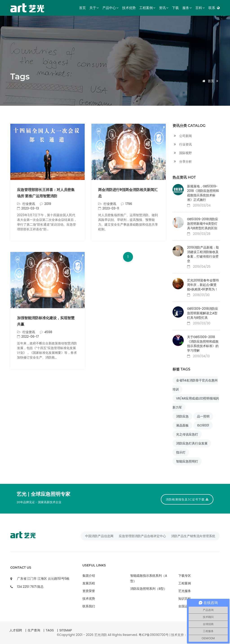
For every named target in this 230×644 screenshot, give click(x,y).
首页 (82, 8)
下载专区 (185, 576)
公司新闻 (182, 136)
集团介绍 (89, 576)
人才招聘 (16, 630)
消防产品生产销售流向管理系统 (193, 536)
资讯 (164, 8)
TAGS (50, 630)
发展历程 (89, 583)
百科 (200, 8)
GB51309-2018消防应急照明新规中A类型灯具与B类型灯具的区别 (203, 224)
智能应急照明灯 (187, 461)
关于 (94, 8)
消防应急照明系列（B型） (149, 589)
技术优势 (129, 8)
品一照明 (203, 416)
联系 (212, 8)
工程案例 (147, 8)
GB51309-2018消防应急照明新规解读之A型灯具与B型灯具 (203, 313)
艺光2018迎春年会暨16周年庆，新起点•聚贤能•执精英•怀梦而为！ (203, 285)
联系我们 (89, 606)
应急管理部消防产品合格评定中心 (142, 536)
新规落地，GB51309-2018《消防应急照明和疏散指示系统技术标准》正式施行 (203, 193)
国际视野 (182, 153)
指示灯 (181, 452)
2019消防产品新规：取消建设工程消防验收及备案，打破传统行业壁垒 (203, 254)
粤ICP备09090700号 (154, 635)
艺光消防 (101, 635)
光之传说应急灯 (187, 434)
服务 (187, 8)
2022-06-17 (28, 337)
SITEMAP (66, 630)
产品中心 (111, 8)
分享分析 (182, 162)
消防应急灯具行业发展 (192, 443)
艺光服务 (185, 591)
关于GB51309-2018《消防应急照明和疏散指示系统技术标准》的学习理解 (203, 344)
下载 (175, 8)
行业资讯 (29, 332)
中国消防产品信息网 (99, 536)
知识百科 (185, 599)
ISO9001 (203, 425)
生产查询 (34, 630)
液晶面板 (182, 425)
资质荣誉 (89, 591)
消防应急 (182, 416)
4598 (46, 332)
